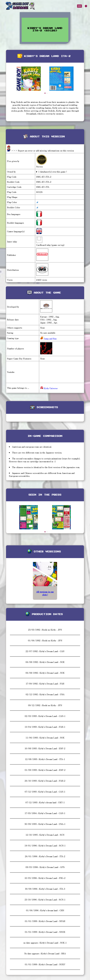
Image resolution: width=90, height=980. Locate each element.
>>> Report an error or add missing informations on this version (42, 151)
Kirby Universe (49, 388)
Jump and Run (50, 339)
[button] (45, 93)
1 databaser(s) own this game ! (53, 172)
